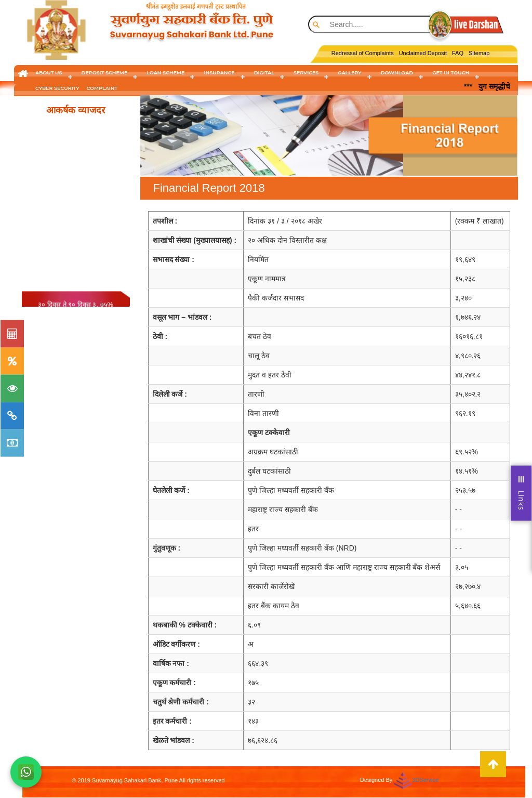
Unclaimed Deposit (423, 53)
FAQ (458, 53)
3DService (425, 780)
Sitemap (479, 53)
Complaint (102, 88)
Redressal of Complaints (363, 53)
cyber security (57, 88)
